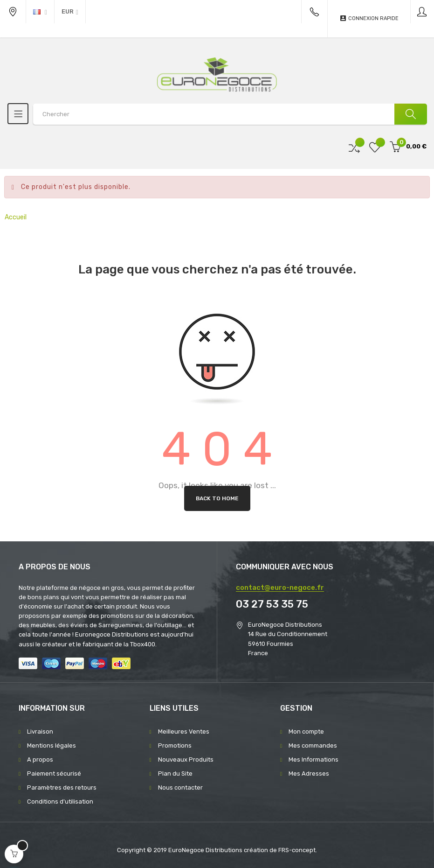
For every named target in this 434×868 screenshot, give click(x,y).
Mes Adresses (309, 773)
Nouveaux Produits (186, 759)
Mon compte (306, 731)
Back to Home (217, 498)
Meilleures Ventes (184, 731)
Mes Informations (313, 759)
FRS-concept (297, 850)
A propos (40, 759)
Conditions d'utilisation (60, 801)
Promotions (175, 745)
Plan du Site (175, 773)
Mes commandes (313, 745)
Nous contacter (180, 787)
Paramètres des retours (62, 787)
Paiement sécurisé (54, 773)
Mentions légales (52, 745)
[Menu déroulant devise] (40, 12)
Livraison (40, 731)
